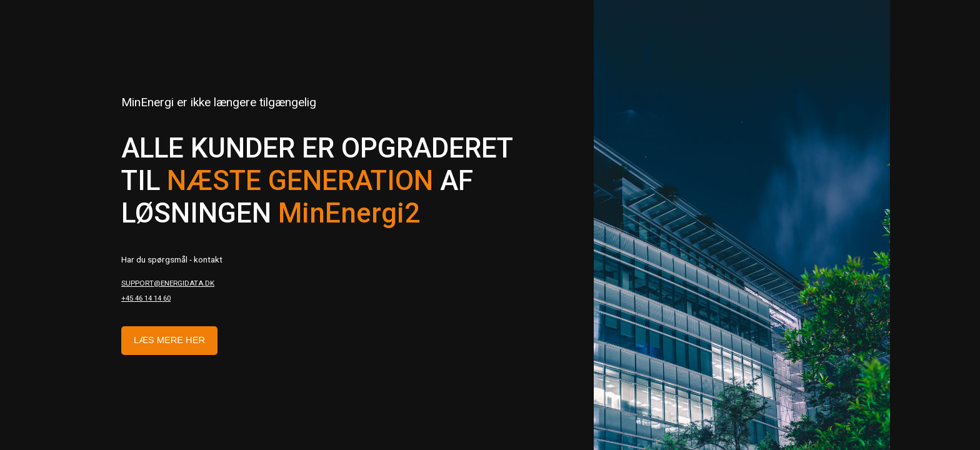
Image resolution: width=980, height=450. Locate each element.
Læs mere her (169, 340)
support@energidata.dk (168, 283)
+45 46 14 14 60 (146, 298)
